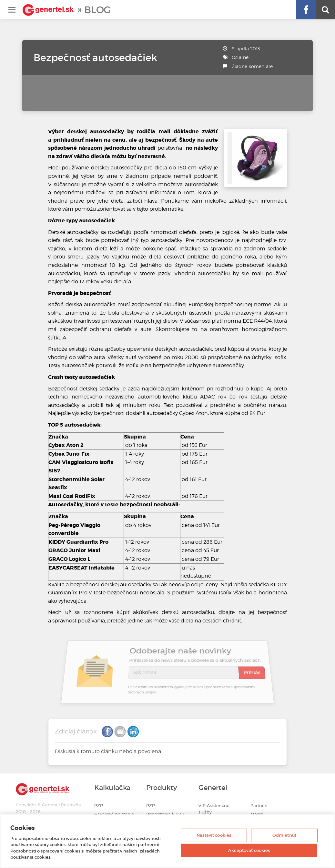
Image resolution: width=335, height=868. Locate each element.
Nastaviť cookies (214, 835)
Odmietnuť (284, 835)
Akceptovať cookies (249, 850)
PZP (99, 806)
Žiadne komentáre (252, 66)
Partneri (259, 806)
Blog (97, 10)
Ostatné (240, 57)
